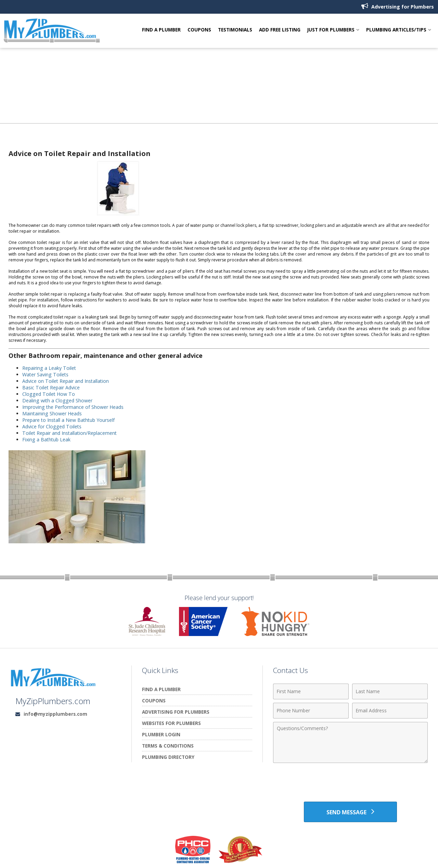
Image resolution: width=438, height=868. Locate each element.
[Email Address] (390, 711)
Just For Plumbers (331, 30)
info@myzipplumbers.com (55, 714)
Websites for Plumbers (171, 723)
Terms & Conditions (168, 746)
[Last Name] (390, 691)
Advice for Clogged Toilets (52, 426)
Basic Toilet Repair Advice (51, 387)
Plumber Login (161, 734)
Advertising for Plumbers (398, 6)
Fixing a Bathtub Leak (47, 439)
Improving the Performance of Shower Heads (74, 407)
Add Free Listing (280, 30)
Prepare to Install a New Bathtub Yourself (69, 420)
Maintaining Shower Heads (53, 413)
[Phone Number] (311, 711)
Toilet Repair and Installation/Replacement (71, 433)
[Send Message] (350, 812)
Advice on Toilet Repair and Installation (67, 381)
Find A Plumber (161, 30)
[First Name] (311, 691)
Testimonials (235, 30)
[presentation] (350, 783)
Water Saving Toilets (46, 374)
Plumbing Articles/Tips (396, 30)
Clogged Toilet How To (49, 394)
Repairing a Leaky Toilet (49, 368)
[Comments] (350, 742)
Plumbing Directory (168, 757)
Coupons (199, 30)
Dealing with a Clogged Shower (58, 400)
